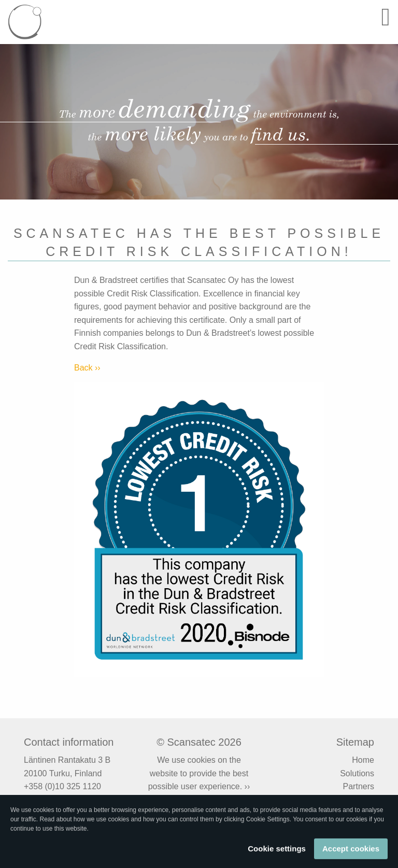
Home (363, 760)
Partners (359, 786)
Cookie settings (277, 851)
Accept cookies (351, 851)
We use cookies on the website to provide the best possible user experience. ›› (199, 773)
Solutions (357, 773)
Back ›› (87, 368)
